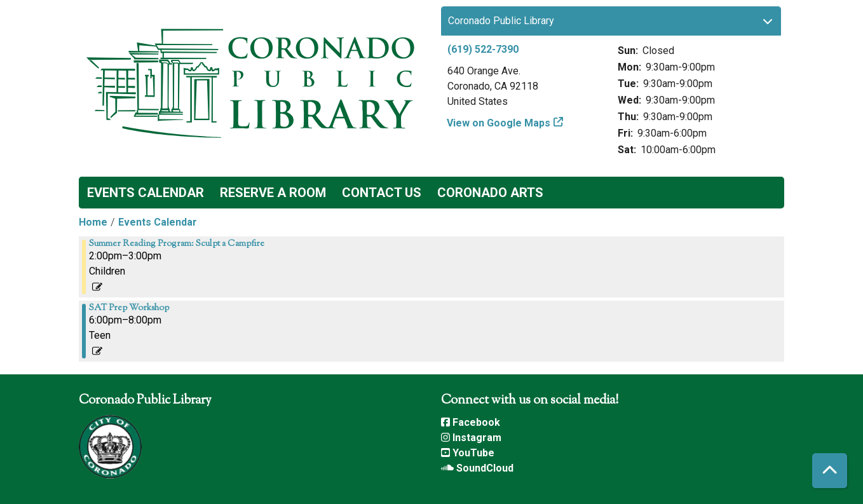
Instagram (471, 438)
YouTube (468, 453)
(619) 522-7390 (483, 49)
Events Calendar (146, 193)
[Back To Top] (830, 471)
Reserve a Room (273, 193)
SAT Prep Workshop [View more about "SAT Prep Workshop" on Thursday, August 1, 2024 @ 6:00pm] (129, 308)
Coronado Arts (490, 193)
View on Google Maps (499, 123)
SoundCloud (477, 468)
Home (93, 222)
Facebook (471, 422)
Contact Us (382, 193)
